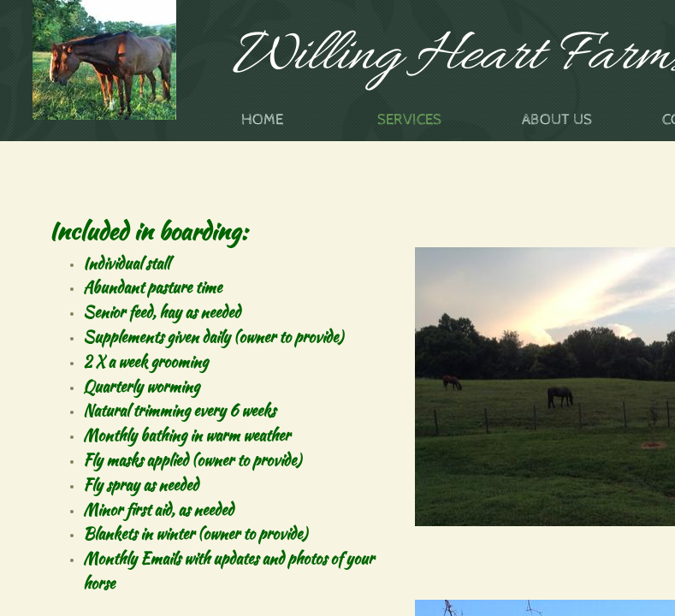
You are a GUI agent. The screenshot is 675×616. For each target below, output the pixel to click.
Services (409, 119)
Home (262, 119)
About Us (557, 119)
